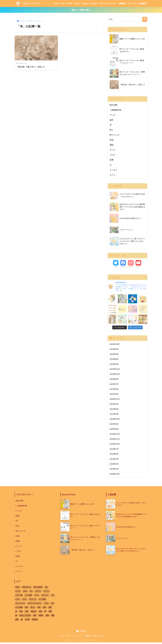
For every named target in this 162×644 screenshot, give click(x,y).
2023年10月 (115, 375)
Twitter (116, 267)
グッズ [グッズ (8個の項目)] (18, 601)
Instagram (131, 267)
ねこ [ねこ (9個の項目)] (31, 593)
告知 (111, 140)
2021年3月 (114, 410)
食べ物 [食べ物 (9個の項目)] (27, 621)
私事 (111, 160)
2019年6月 (114, 455)
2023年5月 (114, 395)
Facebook (123, 267)
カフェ (112, 175)
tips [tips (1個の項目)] (46, 589)
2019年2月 (114, 465)
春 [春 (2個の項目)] (45, 613)
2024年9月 (114, 350)
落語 (111, 145)
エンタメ (113, 170)
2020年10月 (115, 420)
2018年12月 (115, 475)
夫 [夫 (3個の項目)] (16, 613)
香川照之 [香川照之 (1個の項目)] (35, 621)
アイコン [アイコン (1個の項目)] (38, 593)
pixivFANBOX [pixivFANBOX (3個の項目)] (38, 589)
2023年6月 (114, 390)
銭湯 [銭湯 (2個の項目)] (17, 621)
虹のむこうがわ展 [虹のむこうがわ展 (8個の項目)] (25, 617)
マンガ (112, 115)
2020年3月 (114, 430)
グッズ (112, 150)
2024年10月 (115, 345)
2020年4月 (114, 425)
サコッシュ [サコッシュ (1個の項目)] (33, 601)
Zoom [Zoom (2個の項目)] (25, 593)
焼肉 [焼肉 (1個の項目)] (50, 613)
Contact (94, 3)
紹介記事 (113, 105)
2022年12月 (115, 400)
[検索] (145, 19)
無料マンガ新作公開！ (81, 10)
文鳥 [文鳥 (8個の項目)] (27, 613)
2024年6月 (114, 360)
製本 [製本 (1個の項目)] (35, 617)
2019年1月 (114, 470)
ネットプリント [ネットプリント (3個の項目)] (20, 605)
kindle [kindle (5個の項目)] (17, 589)
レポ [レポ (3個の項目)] (52, 605)
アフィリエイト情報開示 (137, 3)
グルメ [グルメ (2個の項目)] (24, 601)
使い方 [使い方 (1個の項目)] (33, 609)
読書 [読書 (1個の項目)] (47, 617)
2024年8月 (114, 355)
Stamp (85, 3)
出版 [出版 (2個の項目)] (39, 609)
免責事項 (122, 3)
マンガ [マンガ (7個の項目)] (46, 605)
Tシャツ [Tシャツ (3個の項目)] (18, 593)
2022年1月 (114, 405)
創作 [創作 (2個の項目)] (45, 609)
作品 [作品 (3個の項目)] (26, 609)
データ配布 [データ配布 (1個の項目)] (42, 601)
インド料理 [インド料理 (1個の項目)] (28, 597)
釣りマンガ (114, 135)
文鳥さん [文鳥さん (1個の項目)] (34, 613)
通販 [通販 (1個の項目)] (53, 617)
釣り (111, 130)
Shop (63, 3)
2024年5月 (114, 365)
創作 (111, 120)
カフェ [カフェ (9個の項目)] (37, 597)
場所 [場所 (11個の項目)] (50, 609)
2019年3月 (114, 460)
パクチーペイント (30, 3)
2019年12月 (115, 435)
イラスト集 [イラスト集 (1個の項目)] (19, 597)
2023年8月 (114, 380)
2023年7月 (114, 385)
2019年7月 (114, 450)
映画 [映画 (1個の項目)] (40, 613)
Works (77, 3)
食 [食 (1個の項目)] (22, 621)
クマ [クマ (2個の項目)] (53, 597)
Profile (70, 3)
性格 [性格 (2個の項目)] (21, 613)
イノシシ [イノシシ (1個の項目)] (46, 593)
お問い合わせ (98, 637)
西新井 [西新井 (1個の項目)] (41, 617)
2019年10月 (115, 445)
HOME (81, 633)
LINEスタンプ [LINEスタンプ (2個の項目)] (26, 589)
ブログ (112, 155)
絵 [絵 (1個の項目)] (16, 617)
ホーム (61, 637)
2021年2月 (114, 415)
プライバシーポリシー (108, 3)
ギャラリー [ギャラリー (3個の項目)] (45, 597)
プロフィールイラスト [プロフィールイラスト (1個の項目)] (35, 605)
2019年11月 (115, 440)
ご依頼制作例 (115, 110)
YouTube (138, 267)
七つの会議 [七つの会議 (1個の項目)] (19, 609)
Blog (56, 3)
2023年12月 (115, 370)
